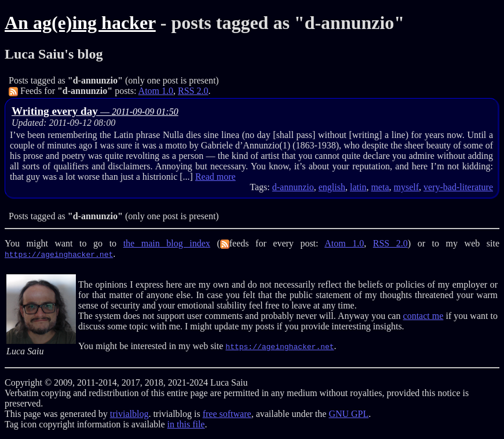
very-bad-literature (458, 187)
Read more (216, 177)
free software (227, 414)
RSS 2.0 (193, 91)
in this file (186, 424)
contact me (423, 316)
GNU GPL (348, 414)
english (332, 187)
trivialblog (129, 414)
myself (407, 187)
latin (358, 187)
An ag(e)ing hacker (80, 23)
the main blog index (167, 243)
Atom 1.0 (156, 91)
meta (380, 187)
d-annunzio (293, 187)
